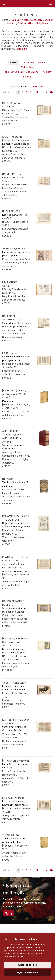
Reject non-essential (28, 972)
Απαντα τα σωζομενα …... (14, 571)
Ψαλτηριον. (7, 181)
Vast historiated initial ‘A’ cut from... (16, 484)
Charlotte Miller (25, 23)
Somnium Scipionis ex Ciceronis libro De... (14, 729)
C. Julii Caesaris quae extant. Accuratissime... (14, 688)
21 (37, 92)
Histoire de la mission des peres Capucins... (16, 254)
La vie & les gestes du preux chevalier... (17, 766)
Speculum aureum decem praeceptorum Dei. (16, 358)
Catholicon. (8, 107)
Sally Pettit (42, 23)
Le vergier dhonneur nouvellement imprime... (15, 651)
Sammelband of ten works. (16, 323)
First (4, 92)
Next (47, 92)
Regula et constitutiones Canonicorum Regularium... (17, 525)
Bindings (27, 77)
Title (42, 86)
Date (34, 86)
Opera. (6, 286)
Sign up (9, 913)
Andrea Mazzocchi (32, 20)
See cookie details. (15, 957)
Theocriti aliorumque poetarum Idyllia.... (14, 840)
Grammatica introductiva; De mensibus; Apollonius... (16, 142)
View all (13, 63)
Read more (21, 49)
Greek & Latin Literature (33, 63)
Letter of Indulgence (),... (14, 216)
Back (9, 92)
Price (24, 86)
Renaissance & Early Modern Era (21, 72)
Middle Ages (27, 67)
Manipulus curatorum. (14, 608)
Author (15, 86)
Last (52, 92)
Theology (46, 72)
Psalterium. (8, 401)
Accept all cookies (27, 965)
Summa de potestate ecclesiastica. (13, 447)
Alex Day (16, 20)
